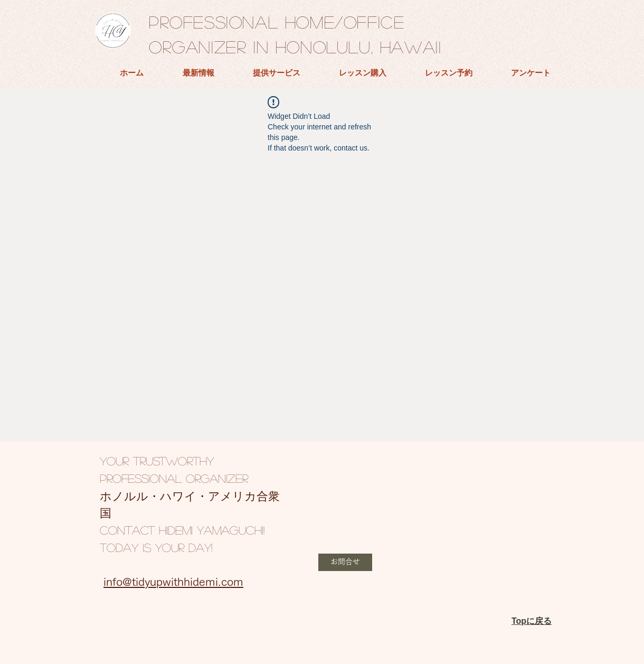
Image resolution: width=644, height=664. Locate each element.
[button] (345, 562)
